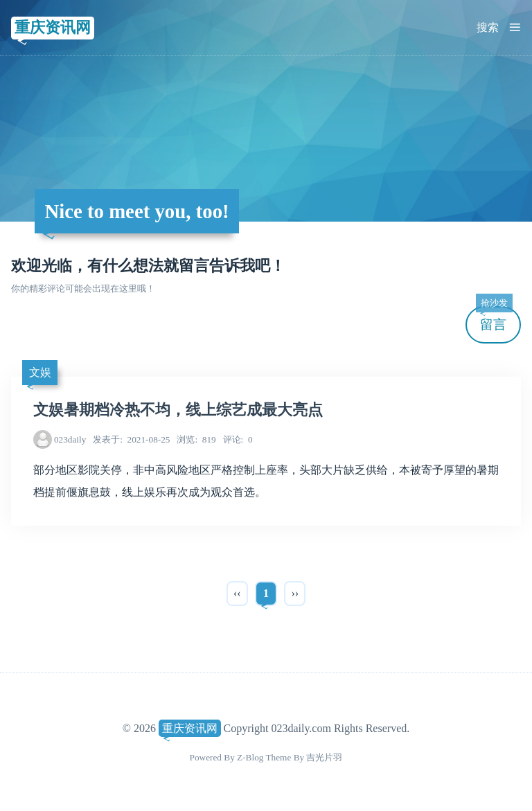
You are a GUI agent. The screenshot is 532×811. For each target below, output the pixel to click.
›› (295, 593)
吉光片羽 (324, 757)
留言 (494, 319)
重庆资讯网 (53, 27)
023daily (70, 439)
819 (196, 439)
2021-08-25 (131, 439)
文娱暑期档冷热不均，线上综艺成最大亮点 (178, 410)
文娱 (40, 372)
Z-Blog (250, 757)
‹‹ (237, 593)
